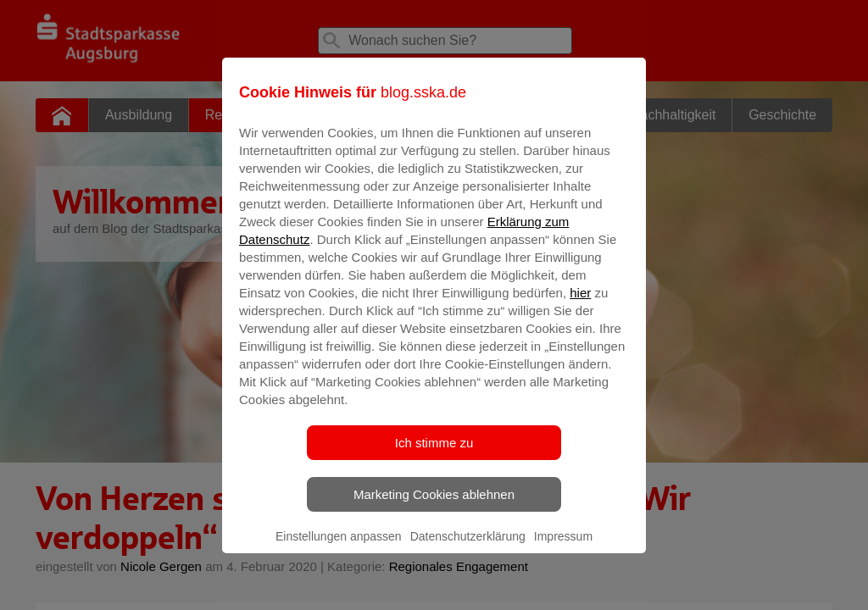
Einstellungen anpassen (339, 548)
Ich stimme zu (434, 455)
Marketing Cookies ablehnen (434, 506)
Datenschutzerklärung (468, 548)
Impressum (563, 548)
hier (580, 305)
